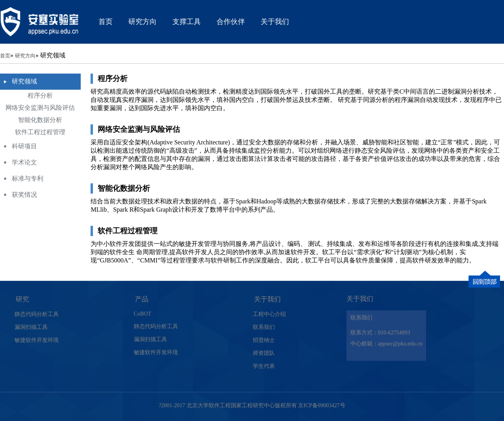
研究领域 (24, 81)
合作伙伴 (231, 22)
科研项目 (24, 146)
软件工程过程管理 (40, 132)
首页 (106, 22)
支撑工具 (187, 22)
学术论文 (24, 162)
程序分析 (40, 95)
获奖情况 (24, 195)
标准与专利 (28, 178)
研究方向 (143, 22)
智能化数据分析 (40, 120)
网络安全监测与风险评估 (40, 108)
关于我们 (275, 22)
